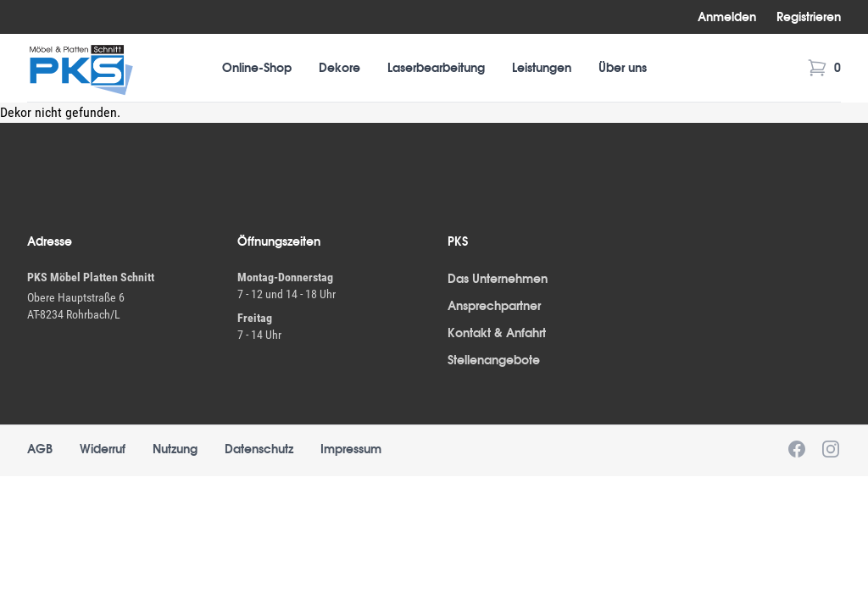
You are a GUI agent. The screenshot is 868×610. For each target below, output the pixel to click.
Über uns (623, 68)
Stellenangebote (494, 360)
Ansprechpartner (494, 306)
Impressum (351, 449)
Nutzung (175, 449)
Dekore (339, 68)
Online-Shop (257, 68)
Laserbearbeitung (436, 68)
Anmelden (727, 17)
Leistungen (542, 68)
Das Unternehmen (498, 279)
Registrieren (809, 17)
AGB (40, 449)
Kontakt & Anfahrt (497, 333)
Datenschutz (259, 449)
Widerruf (103, 449)
